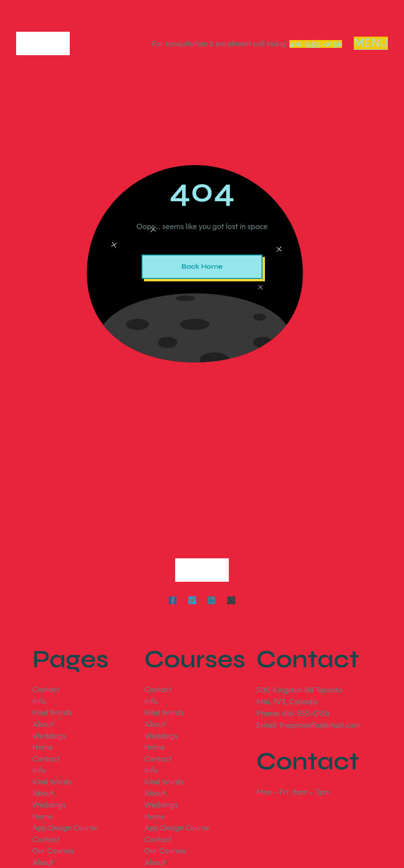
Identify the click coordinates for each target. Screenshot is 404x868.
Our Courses (54, 854)
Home (43, 748)
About (43, 725)
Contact (46, 690)
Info (39, 701)
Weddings (49, 737)
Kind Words (52, 713)
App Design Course (65, 830)
